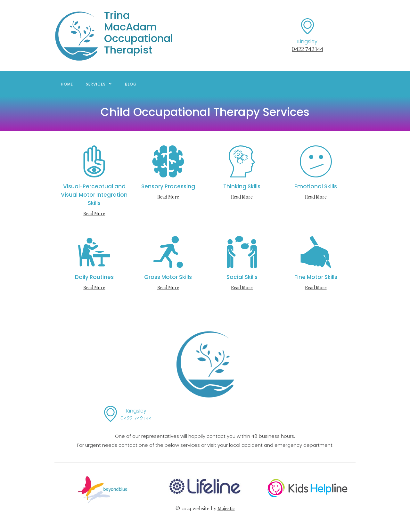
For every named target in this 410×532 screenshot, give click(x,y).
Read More (94, 213)
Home (67, 84)
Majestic (226, 508)
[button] (99, 84)
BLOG (131, 84)
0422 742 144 (307, 49)
